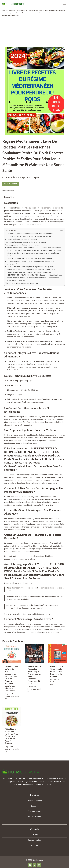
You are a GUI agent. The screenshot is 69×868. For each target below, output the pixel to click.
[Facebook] (30, 865)
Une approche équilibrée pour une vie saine (24, 245)
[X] (35, 865)
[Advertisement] (34, 32)
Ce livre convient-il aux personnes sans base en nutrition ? (29, 258)
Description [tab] (9, 197)
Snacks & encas (35, 811)
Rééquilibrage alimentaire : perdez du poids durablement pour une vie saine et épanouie (11, 736)
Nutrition (34, 835)
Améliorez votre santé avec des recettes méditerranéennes (30, 234)
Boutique (35, 845)
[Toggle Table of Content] (60, 231)
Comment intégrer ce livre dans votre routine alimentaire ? (30, 236)
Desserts (35, 806)
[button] (64, 49)
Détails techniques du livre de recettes (22, 239)
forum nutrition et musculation (42, 784)
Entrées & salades (34, 801)
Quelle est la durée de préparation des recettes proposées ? (31, 270)
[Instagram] (39, 865)
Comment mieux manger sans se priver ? (23, 283)
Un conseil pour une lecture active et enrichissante (27, 242)
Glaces (34, 822)
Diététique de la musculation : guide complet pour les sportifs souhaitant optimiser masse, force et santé (34, 675)
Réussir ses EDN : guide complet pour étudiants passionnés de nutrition (57, 672)
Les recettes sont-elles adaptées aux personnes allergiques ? (31, 267)
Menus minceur (34, 817)
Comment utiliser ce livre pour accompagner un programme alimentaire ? (30, 263)
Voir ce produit (11, 184)
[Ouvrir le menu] (64, 4)
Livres (12, 190)
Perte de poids (35, 840)
